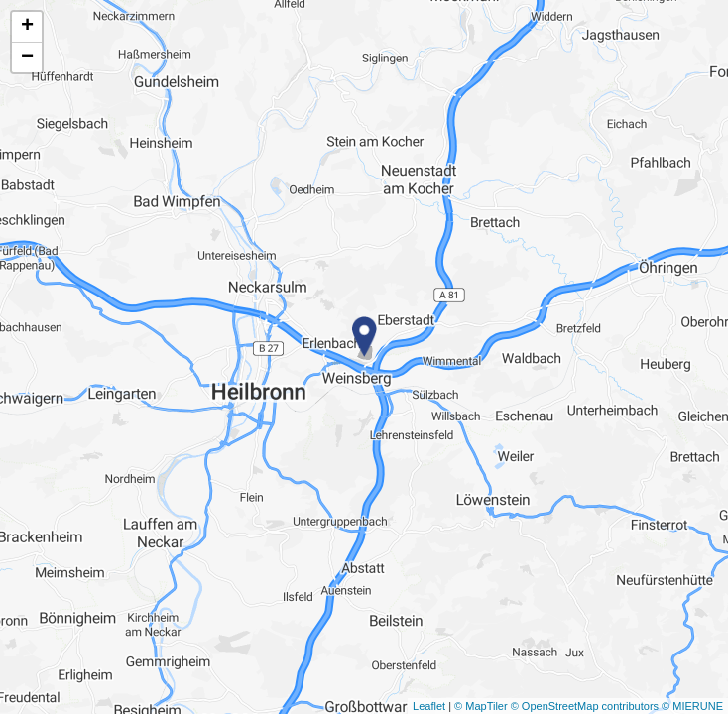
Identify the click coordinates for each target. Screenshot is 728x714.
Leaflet (429, 706)
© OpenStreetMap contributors (585, 706)
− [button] (27, 58)
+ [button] (27, 27)
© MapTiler (481, 706)
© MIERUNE (692, 706)
